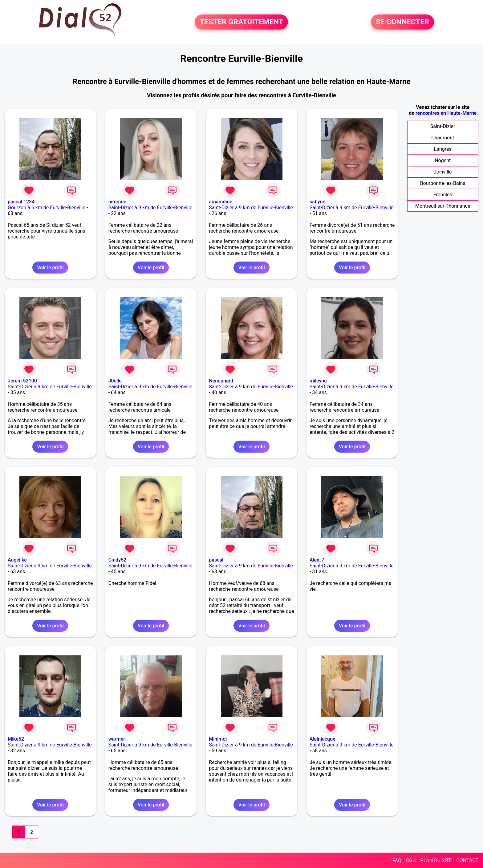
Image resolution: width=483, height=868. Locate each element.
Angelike (17, 560)
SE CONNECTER (402, 22)
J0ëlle (115, 381)
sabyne (317, 202)
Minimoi (218, 739)
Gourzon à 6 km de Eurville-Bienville (47, 208)
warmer (117, 739)
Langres (443, 149)
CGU (411, 860)
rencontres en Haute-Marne (446, 113)
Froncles (443, 195)
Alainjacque (323, 739)
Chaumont (443, 138)
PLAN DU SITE (436, 860)
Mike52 (16, 739)
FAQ (397, 860)
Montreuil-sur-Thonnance (443, 206)
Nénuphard (221, 381)
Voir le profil (50, 268)
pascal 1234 (21, 202)
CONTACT (467, 860)
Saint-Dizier (443, 126)
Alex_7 (317, 560)
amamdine (221, 202)
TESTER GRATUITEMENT (241, 22)
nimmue (117, 202)
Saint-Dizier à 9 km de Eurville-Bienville (150, 208)
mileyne (318, 381)
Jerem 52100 (22, 381)
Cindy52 (117, 560)
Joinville (443, 172)
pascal (216, 560)
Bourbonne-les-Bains (443, 183)
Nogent (443, 160)
